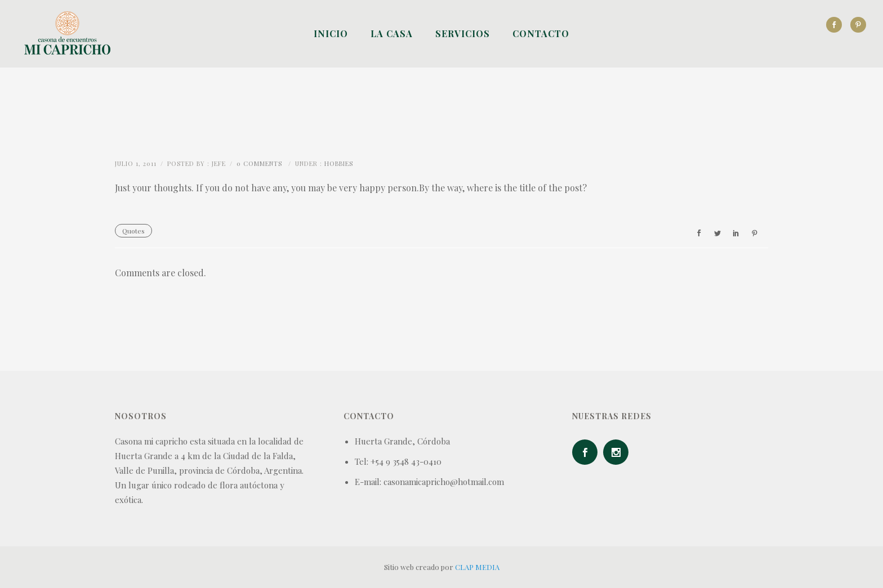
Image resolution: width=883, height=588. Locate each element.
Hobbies (339, 163)
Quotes (133, 231)
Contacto (541, 33)
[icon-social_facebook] (837, 25)
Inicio (331, 33)
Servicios (463, 33)
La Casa (392, 33)
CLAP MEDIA (477, 567)
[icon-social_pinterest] (858, 25)
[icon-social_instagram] (619, 452)
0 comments (259, 163)
